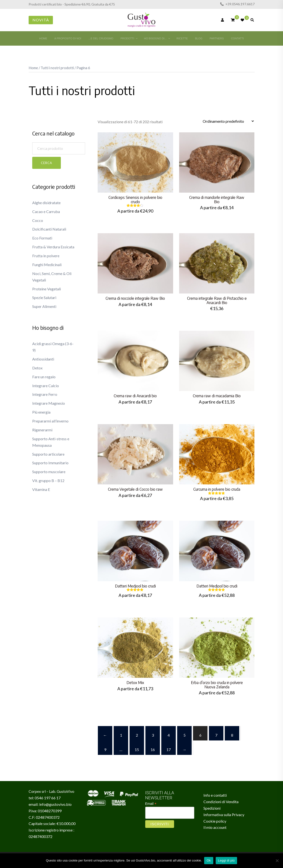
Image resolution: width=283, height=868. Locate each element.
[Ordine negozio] (228, 121)
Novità (41, 20)
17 (169, 749)
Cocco (38, 220)
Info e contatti (215, 795)
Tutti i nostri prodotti (57, 68)
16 (153, 749)
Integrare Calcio (46, 386)
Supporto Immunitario (50, 463)
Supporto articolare (48, 454)
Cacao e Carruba (46, 211)
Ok (209, 860)
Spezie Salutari (44, 297)
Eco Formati (42, 238)
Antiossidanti (43, 359)
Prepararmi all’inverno (50, 421)
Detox (37, 368)
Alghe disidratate (46, 203)
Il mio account (215, 827)
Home (33, 68)
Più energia (41, 412)
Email (151, 804)
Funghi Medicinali (47, 265)
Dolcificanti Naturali (49, 229)
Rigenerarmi (42, 430)
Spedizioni (212, 808)
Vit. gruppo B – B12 (48, 480)
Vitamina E (41, 489)
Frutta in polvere (46, 256)
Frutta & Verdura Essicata (53, 247)
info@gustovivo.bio (55, 804)
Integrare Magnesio (49, 403)
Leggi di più (226, 860)
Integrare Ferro (45, 394)
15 (137, 749)
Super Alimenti (44, 306)
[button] (34, 126)
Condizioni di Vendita (221, 802)
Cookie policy (215, 821)
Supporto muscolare (49, 472)
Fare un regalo (44, 377)
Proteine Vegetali (47, 289)
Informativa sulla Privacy (224, 815)
